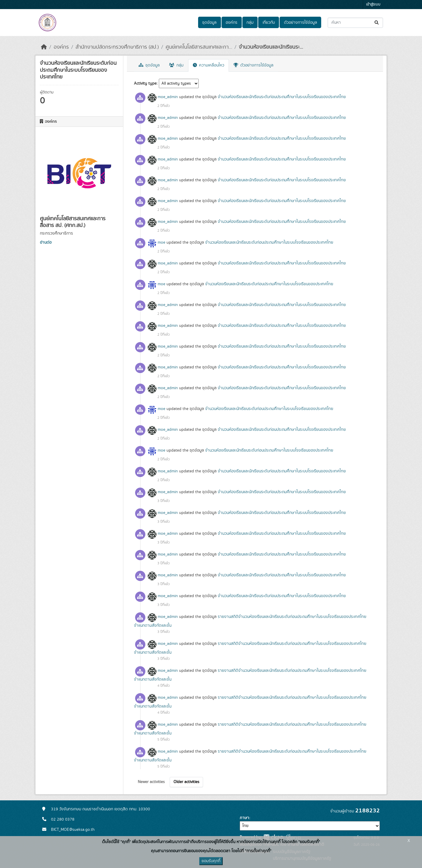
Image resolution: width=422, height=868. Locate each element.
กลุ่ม (250, 23)
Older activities (186, 782)
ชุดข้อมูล (209, 23)
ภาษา (244, 818)
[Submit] (377, 23)
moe (161, 242)
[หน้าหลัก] (44, 47)
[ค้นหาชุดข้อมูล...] (355, 23)
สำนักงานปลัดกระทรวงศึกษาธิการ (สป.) (117, 47)
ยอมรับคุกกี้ (211, 861)
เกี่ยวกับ (269, 23)
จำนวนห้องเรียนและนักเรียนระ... (271, 47)
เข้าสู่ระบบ (373, 5)
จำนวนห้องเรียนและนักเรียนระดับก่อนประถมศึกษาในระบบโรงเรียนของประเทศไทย (282, 97)
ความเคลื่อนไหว (209, 65)
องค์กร (232, 23)
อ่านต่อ (46, 242)
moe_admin (168, 97)
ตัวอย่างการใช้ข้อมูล (301, 23)
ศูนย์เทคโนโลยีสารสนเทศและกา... (199, 47)
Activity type (145, 83)
